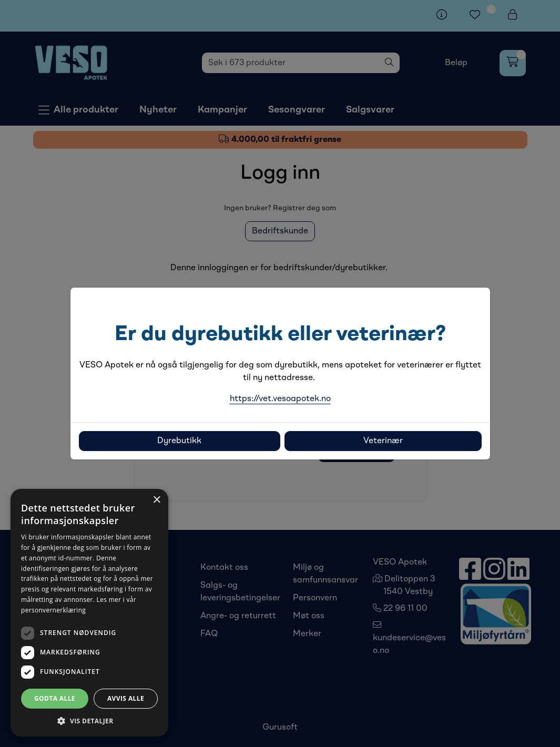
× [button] (156, 500)
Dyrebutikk (179, 441)
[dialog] (89, 613)
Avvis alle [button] (126, 698)
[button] (89, 721)
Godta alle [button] (55, 698)
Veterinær (383, 441)
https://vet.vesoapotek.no (280, 399)
